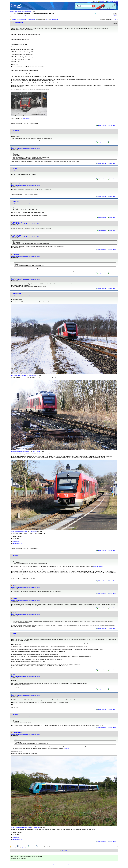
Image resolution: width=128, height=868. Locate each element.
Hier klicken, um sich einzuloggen (19, 859)
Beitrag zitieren (113, 125)
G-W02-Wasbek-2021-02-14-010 (19, 375)
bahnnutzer (16, 202)
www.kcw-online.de (98, 567)
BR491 (14, 613)
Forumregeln (73, 864)
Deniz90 (15, 168)
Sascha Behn (16, 694)
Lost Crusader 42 (17, 222)
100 (51, 20)
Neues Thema (32, 20)
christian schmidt (17, 586)
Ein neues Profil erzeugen (113, 1)
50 (49, 20)
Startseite (12, 11)
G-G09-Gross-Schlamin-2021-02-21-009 (21, 451)
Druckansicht (65, 850)
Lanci (14, 633)
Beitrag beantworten (102, 125)
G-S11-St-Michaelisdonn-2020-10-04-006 (21, 827)
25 (47, 20)
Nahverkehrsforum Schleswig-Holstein (23, 11)
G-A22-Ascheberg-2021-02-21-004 (20, 531)
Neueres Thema (15, 848)
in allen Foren (55, 20)
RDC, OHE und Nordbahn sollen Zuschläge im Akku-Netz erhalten (25, 24)
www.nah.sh (71, 569)
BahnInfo (75, 866)
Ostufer (15, 599)
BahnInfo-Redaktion (25, 16)
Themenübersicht (23, 20)
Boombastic (16, 130)
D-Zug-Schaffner (32, 375)
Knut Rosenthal (26, 119)
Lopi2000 (15, 555)
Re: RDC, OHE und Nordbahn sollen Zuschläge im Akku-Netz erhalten (25, 132)
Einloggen (102, 1)
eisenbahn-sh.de (16, 541)
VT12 (14, 675)
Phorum (57, 866)
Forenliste (14, 20)
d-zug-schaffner (17, 293)
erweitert (116, 15)
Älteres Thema (25, 848)
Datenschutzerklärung (64, 864)
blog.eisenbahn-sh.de (17, 544)
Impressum (55, 864)
